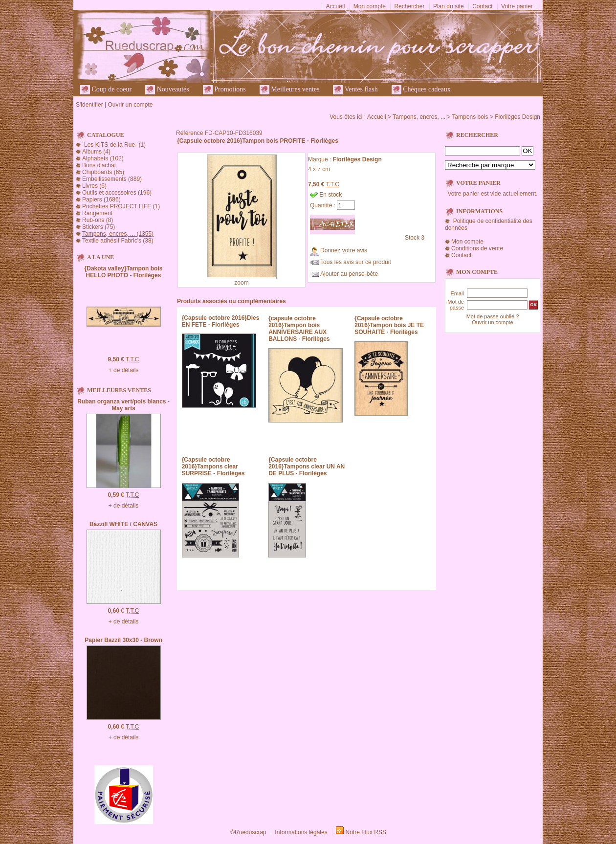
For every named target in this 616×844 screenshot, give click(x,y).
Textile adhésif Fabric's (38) (118, 241)
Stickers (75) (99, 227)
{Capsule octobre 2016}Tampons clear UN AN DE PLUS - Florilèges (307, 466)
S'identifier (89, 105)
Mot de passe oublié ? (493, 316)
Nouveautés (167, 90)
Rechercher (409, 6)
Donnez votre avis (344, 250)
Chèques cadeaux (421, 90)
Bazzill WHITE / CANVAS (123, 524)
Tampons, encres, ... (419, 117)
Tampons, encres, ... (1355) (118, 234)
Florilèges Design (517, 117)
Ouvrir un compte (130, 105)
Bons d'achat (99, 165)
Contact (482, 6)
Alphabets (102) (103, 158)
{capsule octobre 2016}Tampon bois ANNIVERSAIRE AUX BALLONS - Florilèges (299, 329)
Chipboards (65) (103, 172)
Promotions (224, 90)
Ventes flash (355, 90)
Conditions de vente (477, 248)
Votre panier (517, 6)
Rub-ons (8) (98, 220)
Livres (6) (94, 186)
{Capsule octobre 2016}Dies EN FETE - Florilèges (221, 321)
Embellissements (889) (112, 179)
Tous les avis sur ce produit (356, 262)
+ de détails (124, 370)
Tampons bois (470, 117)
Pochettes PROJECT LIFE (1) (121, 206)
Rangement (97, 213)
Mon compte (370, 6)
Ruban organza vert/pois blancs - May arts (123, 405)
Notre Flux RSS (366, 832)
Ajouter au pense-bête (349, 274)
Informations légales (301, 832)
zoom (241, 283)
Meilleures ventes (290, 90)
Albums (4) (96, 152)
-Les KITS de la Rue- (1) (114, 145)
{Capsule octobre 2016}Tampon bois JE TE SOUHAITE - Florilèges (389, 325)
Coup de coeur (106, 90)
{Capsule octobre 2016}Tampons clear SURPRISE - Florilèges (213, 466)
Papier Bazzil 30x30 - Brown (123, 640)
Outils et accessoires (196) (117, 193)
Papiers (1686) (101, 200)
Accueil (336, 6)
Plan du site (449, 6)
